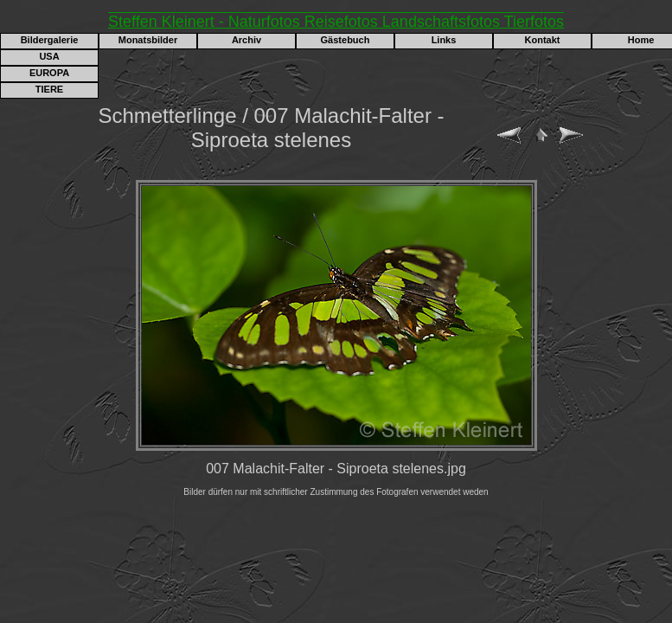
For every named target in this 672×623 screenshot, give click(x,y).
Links (444, 40)
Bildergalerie (50, 40)
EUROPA (49, 73)
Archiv (246, 40)
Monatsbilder (148, 40)
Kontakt (543, 40)
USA (49, 56)
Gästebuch (346, 40)
